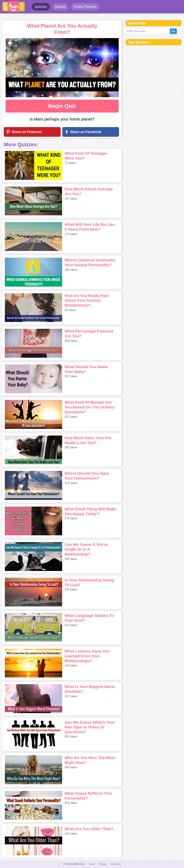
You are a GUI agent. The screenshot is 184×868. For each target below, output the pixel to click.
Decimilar (116, 864)
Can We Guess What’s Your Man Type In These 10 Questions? (90, 727)
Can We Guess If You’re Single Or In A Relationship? (86, 549)
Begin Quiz (62, 106)
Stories (60, 7)
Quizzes (41, 7)
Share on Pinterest (27, 132)
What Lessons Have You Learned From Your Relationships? (87, 656)
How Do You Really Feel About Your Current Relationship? (86, 300)
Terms (92, 864)
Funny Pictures (85, 7)
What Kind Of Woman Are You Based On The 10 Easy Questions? (89, 407)
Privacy (103, 864)
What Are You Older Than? (89, 829)
